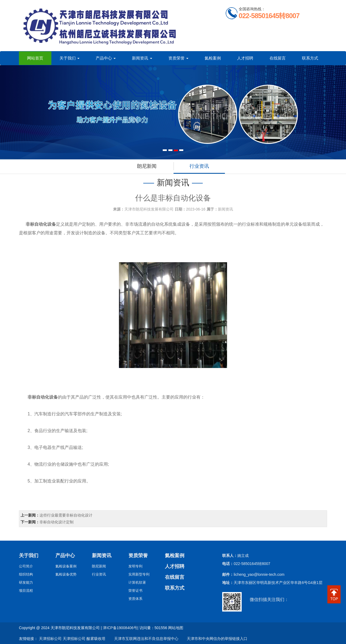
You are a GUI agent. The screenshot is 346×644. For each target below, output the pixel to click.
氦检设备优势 (66, 574)
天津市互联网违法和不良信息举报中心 (142, 639)
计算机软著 (137, 582)
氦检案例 (213, 58)
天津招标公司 (50, 639)
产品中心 (106, 58)
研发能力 (26, 582)
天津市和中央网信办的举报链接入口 (213, 639)
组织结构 (26, 574)
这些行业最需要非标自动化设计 (66, 515)
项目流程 (26, 591)
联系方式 (310, 58)
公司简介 (26, 566)
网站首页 (35, 58)
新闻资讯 (142, 58)
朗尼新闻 (147, 166)
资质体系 (135, 599)
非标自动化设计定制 (56, 522)
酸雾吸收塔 (96, 639)
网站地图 (176, 628)
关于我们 (69, 58)
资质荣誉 (178, 58)
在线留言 (278, 58)
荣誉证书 (135, 591)
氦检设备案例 (66, 566)
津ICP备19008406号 (120, 628)
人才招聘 (245, 58)
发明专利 (135, 566)
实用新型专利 (139, 574)
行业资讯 (199, 166)
